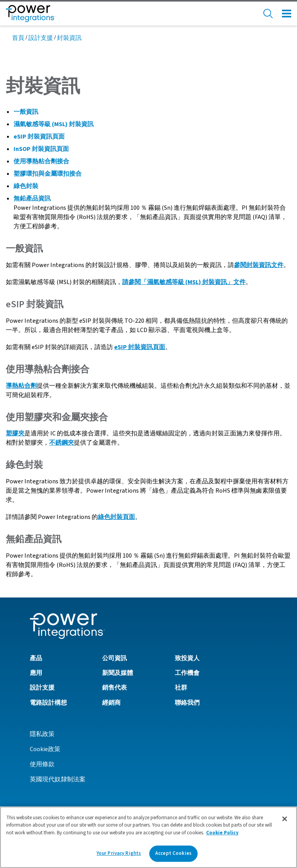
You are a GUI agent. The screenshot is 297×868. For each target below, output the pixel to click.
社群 (181, 688)
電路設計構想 (48, 703)
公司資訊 (114, 658)
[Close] (285, 822)
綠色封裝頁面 (116, 517)
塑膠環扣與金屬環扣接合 (48, 174)
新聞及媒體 (118, 673)
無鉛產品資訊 (32, 199)
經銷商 (111, 703)
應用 (36, 673)
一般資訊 (26, 112)
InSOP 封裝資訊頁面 (41, 149)
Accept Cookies (173, 856)
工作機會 (187, 673)
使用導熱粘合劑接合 (41, 161)
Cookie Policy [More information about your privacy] (222, 835)
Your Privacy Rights (119, 856)
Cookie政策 (45, 749)
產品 (36, 658)
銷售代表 (114, 688)
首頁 (18, 38)
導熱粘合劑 (21, 386)
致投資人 (187, 658)
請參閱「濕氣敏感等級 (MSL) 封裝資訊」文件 (184, 282)
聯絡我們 (187, 703)
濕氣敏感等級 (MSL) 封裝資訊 (54, 124)
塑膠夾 (15, 433)
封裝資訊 (69, 38)
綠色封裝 (26, 186)
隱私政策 (42, 734)
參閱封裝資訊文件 (259, 265)
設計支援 (41, 38)
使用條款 (42, 764)
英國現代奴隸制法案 (58, 779)
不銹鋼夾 (61, 443)
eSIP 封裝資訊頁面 (39, 137)
